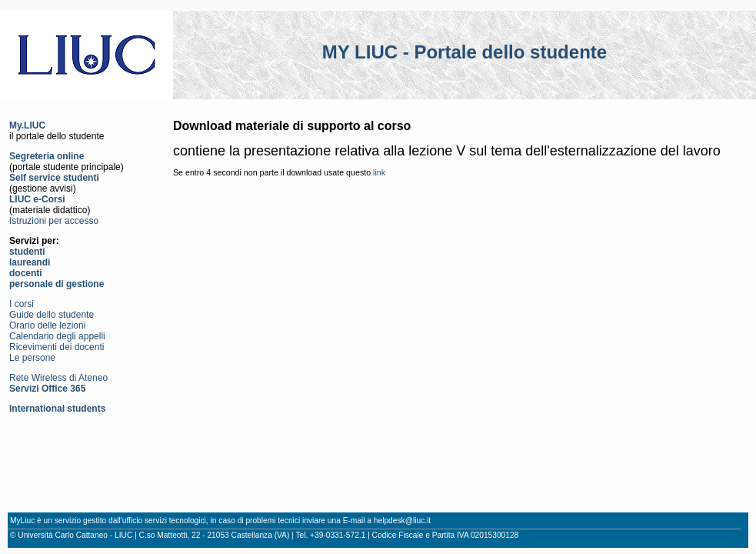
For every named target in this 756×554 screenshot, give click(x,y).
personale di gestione (57, 284)
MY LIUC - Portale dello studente (465, 52)
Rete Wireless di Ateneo (58, 378)
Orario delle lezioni (47, 325)
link (379, 172)
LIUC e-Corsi (37, 199)
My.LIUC (27, 125)
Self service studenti (54, 178)
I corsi (22, 304)
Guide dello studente (52, 315)
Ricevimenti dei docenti (57, 347)
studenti (27, 252)
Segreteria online (47, 156)
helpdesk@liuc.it (402, 521)
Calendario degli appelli (57, 336)
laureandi (30, 262)
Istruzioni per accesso (54, 221)
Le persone (32, 358)
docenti (26, 273)
